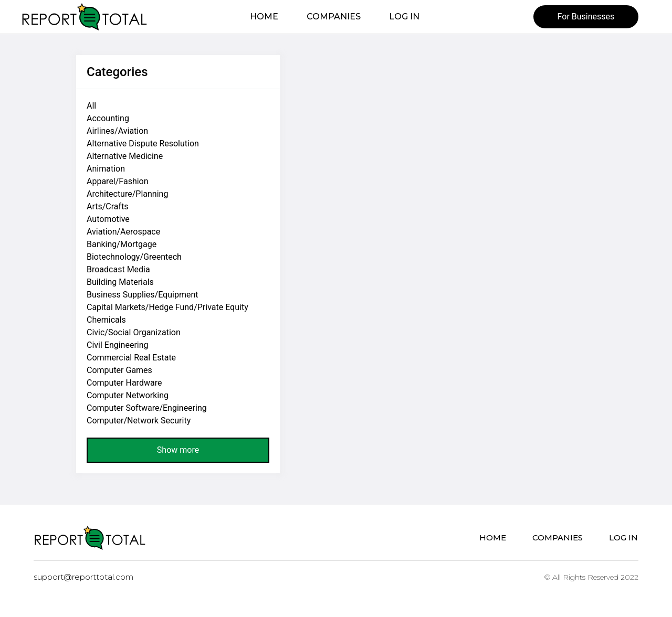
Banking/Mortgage (122, 244)
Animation (106, 169)
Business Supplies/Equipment (142, 295)
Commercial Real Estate (131, 358)
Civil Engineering (118, 345)
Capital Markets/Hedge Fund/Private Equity (167, 307)
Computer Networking (128, 395)
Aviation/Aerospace (123, 232)
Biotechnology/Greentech (134, 257)
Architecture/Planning (127, 194)
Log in (404, 17)
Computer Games (119, 370)
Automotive (108, 219)
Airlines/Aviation (117, 131)
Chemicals (106, 320)
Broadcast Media (118, 269)
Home (264, 17)
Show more (178, 450)
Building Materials (120, 282)
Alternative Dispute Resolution (143, 143)
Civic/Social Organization (134, 332)
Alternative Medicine (125, 156)
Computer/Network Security (139, 421)
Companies (334, 17)
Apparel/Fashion (118, 181)
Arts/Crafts (108, 206)
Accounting (108, 118)
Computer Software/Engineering (147, 408)
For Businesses (586, 17)
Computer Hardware (124, 383)
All (91, 106)
